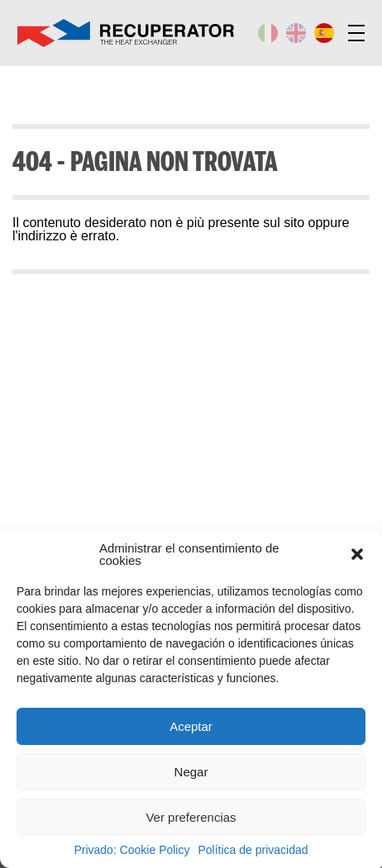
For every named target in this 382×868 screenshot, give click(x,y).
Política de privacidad (253, 850)
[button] (357, 554)
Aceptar (191, 726)
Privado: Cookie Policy (131, 850)
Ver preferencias (191, 817)
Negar (191, 772)
